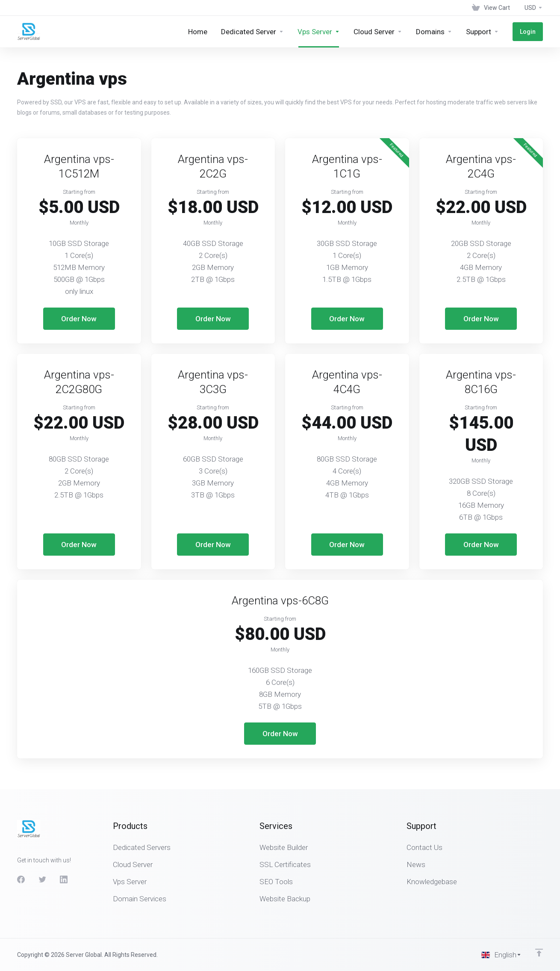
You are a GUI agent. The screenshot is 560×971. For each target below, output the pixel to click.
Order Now (79, 319)
